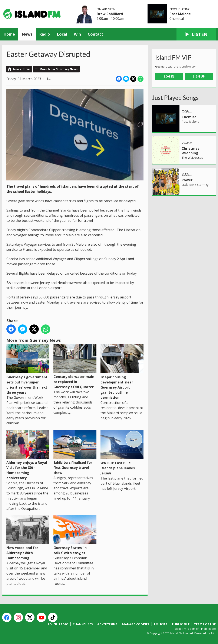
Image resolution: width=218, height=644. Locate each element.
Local (62, 34)
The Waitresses (192, 158)
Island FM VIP (173, 57)
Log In (169, 76)
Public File (181, 624)
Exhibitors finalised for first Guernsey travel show (75, 452)
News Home (22, 69)
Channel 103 (83, 624)
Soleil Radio (58, 624)
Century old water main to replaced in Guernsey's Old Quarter (75, 367)
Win (77, 34)
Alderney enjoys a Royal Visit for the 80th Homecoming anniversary (28, 455)
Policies (161, 624)
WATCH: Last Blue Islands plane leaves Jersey (122, 453)
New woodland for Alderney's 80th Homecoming (28, 538)
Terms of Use (205, 624)
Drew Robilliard (110, 14)
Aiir (213, 633)
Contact (95, 34)
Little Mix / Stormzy (195, 185)
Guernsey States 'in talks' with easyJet (75, 535)
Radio (45, 34)
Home (9, 34)
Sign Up (199, 76)
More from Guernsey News (59, 69)
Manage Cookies (136, 624)
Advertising (108, 624)
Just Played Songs (175, 98)
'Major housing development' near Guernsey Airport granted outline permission (122, 372)
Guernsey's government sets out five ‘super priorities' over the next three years (28, 370)
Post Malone (180, 14)
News (27, 34)
